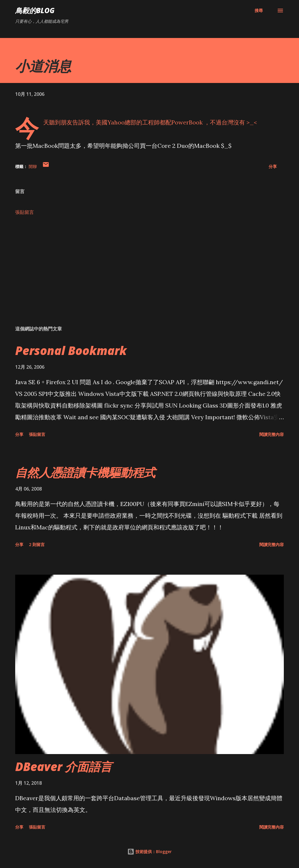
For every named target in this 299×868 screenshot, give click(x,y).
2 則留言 (37, 544)
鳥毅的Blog (35, 10)
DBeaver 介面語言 (64, 766)
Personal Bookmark (71, 350)
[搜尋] (259, 11)
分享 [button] (273, 166)
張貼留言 (25, 212)
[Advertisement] (149, 275)
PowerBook (188, 122)
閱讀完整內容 (272, 434)
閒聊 (33, 166)
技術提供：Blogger (149, 851)
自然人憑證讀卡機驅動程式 (85, 472)
